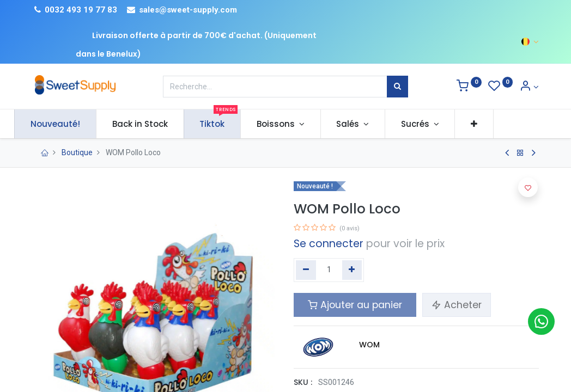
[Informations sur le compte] (529, 87)
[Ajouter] (352, 270)
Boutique (77, 152)
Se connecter (329, 244)
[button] (492, 124)
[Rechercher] (397, 87)
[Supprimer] (306, 270)
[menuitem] (73, 124)
